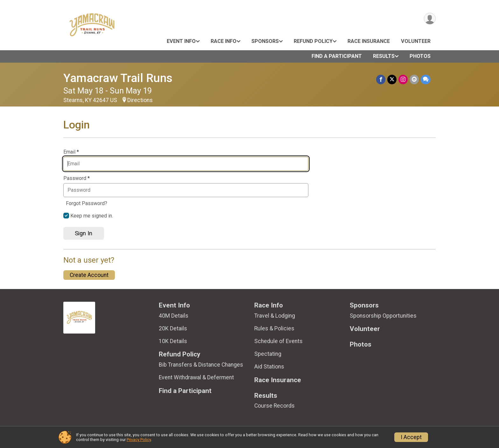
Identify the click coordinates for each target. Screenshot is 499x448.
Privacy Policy (139, 440)
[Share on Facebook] (381, 79)
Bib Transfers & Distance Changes (201, 365)
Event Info (181, 41)
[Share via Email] (414, 79)
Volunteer (416, 41)
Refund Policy (313, 41)
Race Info (224, 41)
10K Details (173, 341)
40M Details (174, 316)
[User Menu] (430, 19)
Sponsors (265, 41)
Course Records (274, 406)
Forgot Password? (87, 203)
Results (384, 56)
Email (71, 152)
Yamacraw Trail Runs (118, 78)
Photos (420, 56)
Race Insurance (369, 41)
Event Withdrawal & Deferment (196, 377)
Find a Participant (337, 56)
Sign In (84, 233)
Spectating (268, 354)
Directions (140, 100)
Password (77, 178)
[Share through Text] (426, 79)
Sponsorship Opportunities (383, 316)
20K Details (173, 328)
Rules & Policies (274, 328)
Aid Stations (269, 367)
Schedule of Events (278, 341)
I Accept (411, 437)
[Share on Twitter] (392, 79)
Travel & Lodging (275, 316)
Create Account (89, 275)
